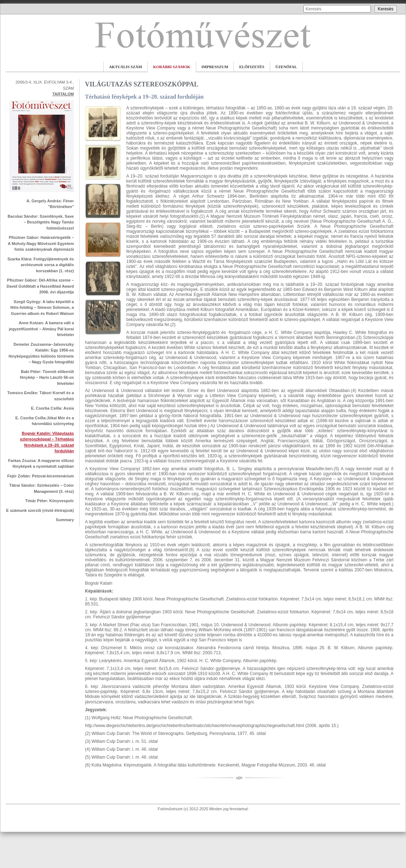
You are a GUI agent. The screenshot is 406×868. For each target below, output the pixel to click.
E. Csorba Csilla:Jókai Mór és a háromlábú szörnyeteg (45, 421)
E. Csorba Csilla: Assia (53, 408)
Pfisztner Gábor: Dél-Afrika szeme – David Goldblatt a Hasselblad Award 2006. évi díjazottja (40, 286)
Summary (65, 520)
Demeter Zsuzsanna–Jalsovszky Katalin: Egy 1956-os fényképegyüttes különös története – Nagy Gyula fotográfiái (41, 353)
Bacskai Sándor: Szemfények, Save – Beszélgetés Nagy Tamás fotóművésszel (41, 222)
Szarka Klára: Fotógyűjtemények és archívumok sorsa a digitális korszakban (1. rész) (41, 265)
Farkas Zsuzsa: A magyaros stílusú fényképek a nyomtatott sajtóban (41, 464)
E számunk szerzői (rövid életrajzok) (40, 510)
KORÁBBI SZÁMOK (172, 67)
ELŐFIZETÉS (252, 67)
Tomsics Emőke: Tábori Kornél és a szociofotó (41, 396)
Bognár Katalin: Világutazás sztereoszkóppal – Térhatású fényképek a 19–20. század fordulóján (47, 442)
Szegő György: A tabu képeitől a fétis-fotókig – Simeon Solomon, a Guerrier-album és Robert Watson (42, 308)
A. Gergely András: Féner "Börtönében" (50, 204)
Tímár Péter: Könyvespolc (49, 501)
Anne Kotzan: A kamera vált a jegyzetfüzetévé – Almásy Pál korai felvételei (41, 329)
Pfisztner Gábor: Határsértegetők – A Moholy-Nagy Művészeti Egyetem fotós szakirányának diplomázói (41, 243)
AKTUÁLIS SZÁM (126, 67)
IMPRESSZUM (215, 67)
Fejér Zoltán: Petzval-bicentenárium (41, 476)
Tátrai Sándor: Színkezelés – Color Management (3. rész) (42, 488)
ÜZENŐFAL (286, 67)
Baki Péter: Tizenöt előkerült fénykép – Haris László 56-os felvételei (47, 378)
